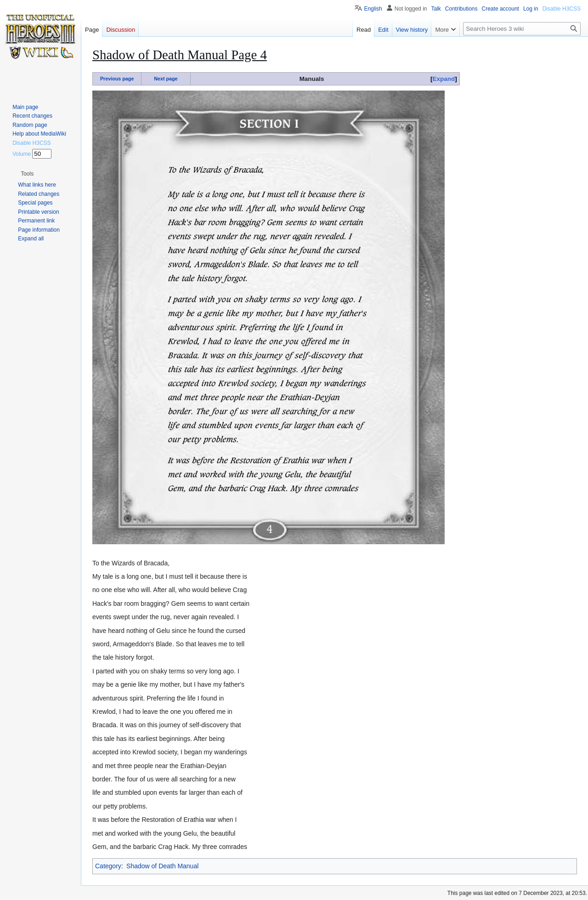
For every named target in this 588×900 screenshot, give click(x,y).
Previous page (117, 79)
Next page (166, 79)
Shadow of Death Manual (162, 866)
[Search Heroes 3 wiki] (522, 29)
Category (108, 866)
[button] (27, 174)
